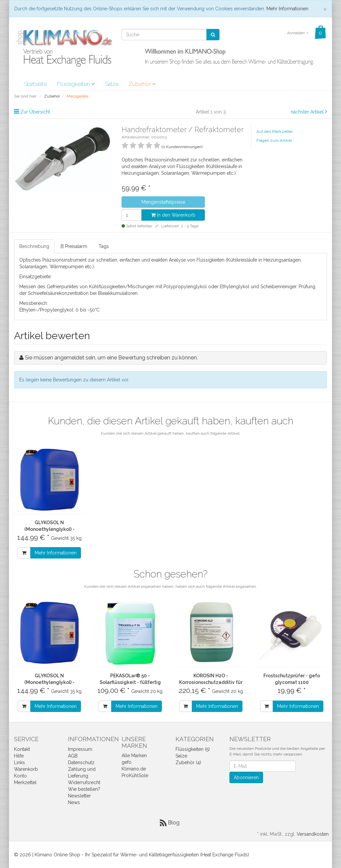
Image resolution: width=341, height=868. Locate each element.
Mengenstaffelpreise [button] (163, 202)
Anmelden (298, 33)
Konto (20, 776)
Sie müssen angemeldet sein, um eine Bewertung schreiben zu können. (111, 358)
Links (19, 762)
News (74, 802)
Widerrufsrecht (84, 782)
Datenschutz (81, 762)
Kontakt (22, 749)
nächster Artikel (308, 112)
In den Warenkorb (173, 215)
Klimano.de (134, 769)
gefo (127, 762)
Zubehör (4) (188, 762)
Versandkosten (313, 834)
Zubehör (142, 84)
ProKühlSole (135, 775)
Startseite (35, 84)
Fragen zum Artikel (274, 140)
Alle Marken (134, 756)
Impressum (80, 749)
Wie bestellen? (84, 789)
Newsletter (79, 796)
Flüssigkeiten (76, 84)
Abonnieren (246, 777)
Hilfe (19, 756)
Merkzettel (25, 782)
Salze (112, 84)
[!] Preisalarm (74, 246)
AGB (73, 756)
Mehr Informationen (287, 9)
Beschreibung (34, 246)
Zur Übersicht (35, 112)
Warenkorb (26, 769)
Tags (104, 246)
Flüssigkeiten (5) (193, 749)
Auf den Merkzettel (274, 131)
